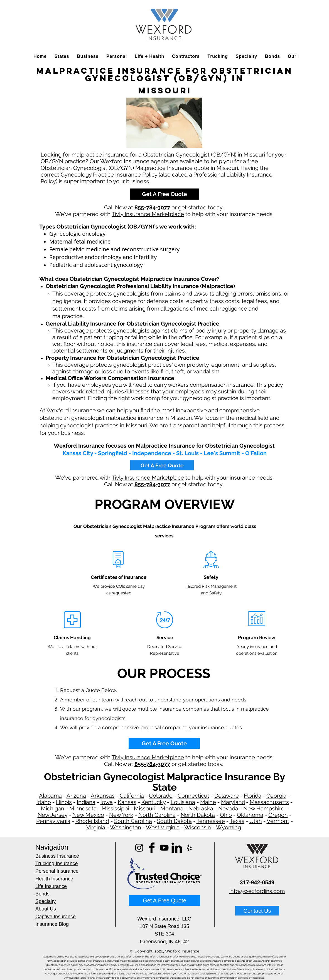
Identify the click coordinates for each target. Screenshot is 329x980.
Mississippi (115, 808)
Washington (126, 827)
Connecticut (193, 796)
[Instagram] (139, 848)
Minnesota (83, 808)
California (132, 796)
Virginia (96, 827)
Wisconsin (198, 827)
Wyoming (229, 827)
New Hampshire (264, 808)
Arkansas (103, 796)
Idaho (44, 802)
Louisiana (183, 802)
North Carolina (157, 815)
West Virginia (163, 827)
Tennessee (211, 821)
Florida (253, 796)
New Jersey (52, 815)
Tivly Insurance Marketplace (148, 214)
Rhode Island (92, 821)
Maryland (233, 802)
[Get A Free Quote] (164, 194)
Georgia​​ (276, 796)
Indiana (86, 802)
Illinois (64, 802)
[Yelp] (189, 848)
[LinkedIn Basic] (177, 848)
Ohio (226, 815)
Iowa (107, 802)
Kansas (127, 802)
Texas (237, 821)
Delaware (227, 796)
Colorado (161, 796)
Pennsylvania (53, 821)
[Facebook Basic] (152, 848)
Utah (256, 821)
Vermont (278, 821)
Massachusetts (269, 802)
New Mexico (88, 815)
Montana (172, 808)
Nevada (228, 808)
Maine (208, 802)
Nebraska (201, 808)
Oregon (278, 815)
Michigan (53, 808)
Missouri (145, 808)
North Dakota (198, 815)
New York (121, 815)
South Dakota (174, 821)
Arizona (76, 796)
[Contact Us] (257, 911)
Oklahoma (250, 815)
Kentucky (154, 802)
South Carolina (133, 821)
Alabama (50, 796)
